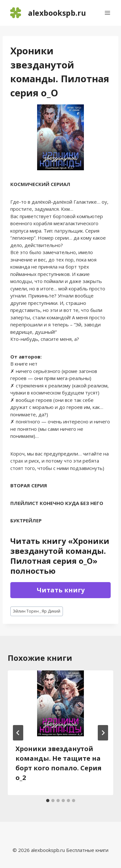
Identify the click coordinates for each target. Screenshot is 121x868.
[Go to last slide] (18, 733)
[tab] (48, 801)
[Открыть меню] (107, 13)
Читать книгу (61, 590)
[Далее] (103, 733)
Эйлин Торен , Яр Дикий (37, 611)
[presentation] (60, 703)
